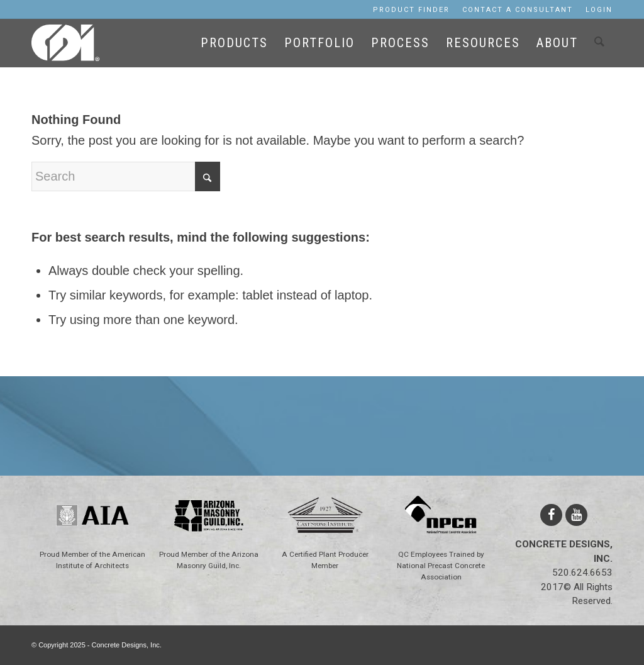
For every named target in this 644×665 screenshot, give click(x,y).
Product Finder (411, 10)
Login (599, 10)
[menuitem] (411, 10)
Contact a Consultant (518, 10)
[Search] (599, 47)
